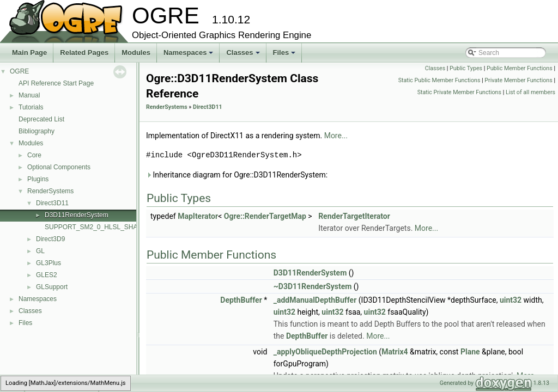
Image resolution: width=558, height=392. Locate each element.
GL (40, 251)
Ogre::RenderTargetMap (265, 216)
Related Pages (84, 53)
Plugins (38, 179)
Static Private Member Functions (459, 92)
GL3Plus (48, 263)
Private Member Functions (518, 80)
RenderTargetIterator (354, 216)
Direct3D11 (52, 203)
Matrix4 (395, 352)
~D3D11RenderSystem (313, 286)
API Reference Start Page (56, 83)
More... (336, 136)
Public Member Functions (520, 68)
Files (285, 56)
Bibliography (37, 131)
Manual (29, 95)
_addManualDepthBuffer (315, 300)
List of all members (530, 92)
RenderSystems (50, 191)
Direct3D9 (50, 239)
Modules (136, 53)
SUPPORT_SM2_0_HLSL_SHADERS (100, 227)
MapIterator (198, 216)
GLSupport (52, 287)
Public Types (466, 68)
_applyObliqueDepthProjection (325, 352)
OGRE (19, 71)
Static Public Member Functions (439, 80)
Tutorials (31, 107)
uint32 (511, 300)
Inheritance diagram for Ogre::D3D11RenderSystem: (237, 175)
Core (34, 155)
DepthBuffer (241, 300)
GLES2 (47, 275)
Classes (244, 56)
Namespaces (189, 56)
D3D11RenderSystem (77, 215)
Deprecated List (41, 119)
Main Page (29, 53)
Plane (470, 352)
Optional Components (59, 167)
